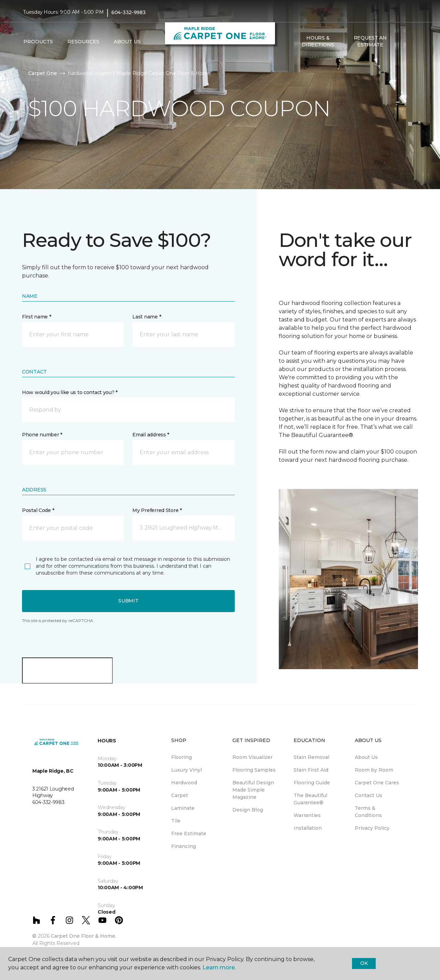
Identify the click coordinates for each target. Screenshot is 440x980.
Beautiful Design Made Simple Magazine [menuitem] (253, 790)
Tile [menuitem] (176, 821)
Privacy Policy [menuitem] (372, 828)
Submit (128, 601)
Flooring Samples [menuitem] (254, 770)
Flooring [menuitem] (181, 757)
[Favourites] (410, 42)
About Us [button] (127, 42)
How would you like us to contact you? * (70, 392)
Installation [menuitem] (308, 828)
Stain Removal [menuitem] (311, 757)
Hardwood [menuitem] (184, 783)
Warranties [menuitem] (307, 815)
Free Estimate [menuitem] (189, 834)
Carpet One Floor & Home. (84, 936)
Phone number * (42, 435)
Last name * (147, 317)
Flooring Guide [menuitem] (312, 783)
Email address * (151, 435)
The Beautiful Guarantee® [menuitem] (310, 799)
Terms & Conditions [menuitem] (368, 812)
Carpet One (43, 73)
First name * (37, 317)
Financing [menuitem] (184, 846)
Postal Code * (38, 510)
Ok (364, 963)
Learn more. (219, 967)
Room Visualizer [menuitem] (252, 757)
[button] (402, 42)
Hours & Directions (318, 41)
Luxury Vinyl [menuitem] (186, 770)
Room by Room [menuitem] (374, 770)
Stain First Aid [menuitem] (311, 770)
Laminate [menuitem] (183, 808)
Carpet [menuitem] (180, 795)
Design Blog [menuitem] (248, 810)
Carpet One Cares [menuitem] (377, 783)
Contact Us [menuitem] (368, 795)
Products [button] (38, 42)
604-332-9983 (129, 12)
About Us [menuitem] (366, 757)
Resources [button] (83, 42)
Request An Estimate (370, 41)
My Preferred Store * (157, 510)
